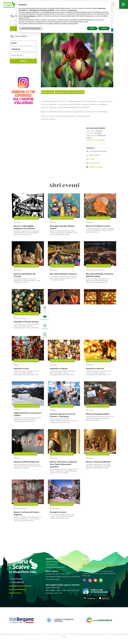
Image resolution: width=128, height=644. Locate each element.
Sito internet (94, 163)
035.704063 (17, 579)
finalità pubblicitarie (30, 16)
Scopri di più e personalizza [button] (31, 28)
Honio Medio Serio (100, 320)
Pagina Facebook (96, 167)
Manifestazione (48, 92)
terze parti (49, 12)
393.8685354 (18, 582)
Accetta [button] (104, 28)
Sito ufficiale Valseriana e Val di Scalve (12, 634)
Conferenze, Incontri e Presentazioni (70, 92)
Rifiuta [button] (92, 28)
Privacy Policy (83, 634)
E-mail (92, 159)
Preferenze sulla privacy (96, 634)
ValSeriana (28, 412)
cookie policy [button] (73, 10)
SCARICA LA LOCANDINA (95, 140)
